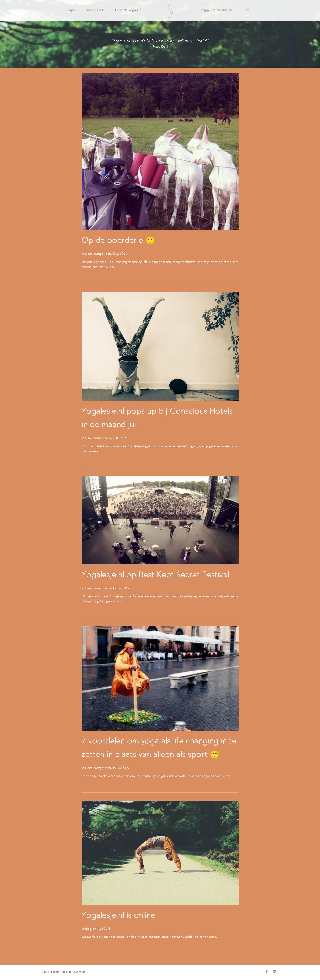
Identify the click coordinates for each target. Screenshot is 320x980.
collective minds (77, 972)
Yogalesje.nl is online (118, 916)
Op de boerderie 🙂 (118, 241)
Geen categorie (96, 254)
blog (88, 929)
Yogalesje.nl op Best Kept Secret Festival (155, 575)
